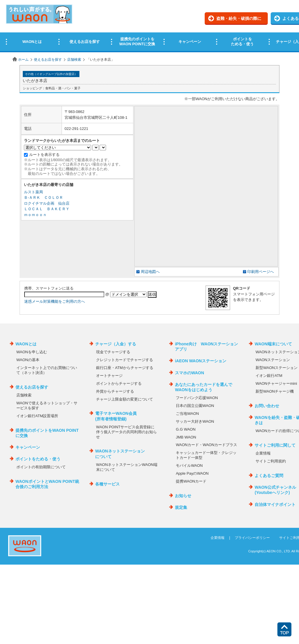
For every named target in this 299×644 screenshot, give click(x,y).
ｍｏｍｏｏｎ (35, 215)
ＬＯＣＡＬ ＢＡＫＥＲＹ (47, 209)
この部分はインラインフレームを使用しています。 (149, 27)
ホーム (23, 60)
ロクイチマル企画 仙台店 (47, 203)
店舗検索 (74, 60)
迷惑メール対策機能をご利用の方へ (55, 301)
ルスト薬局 (33, 192)
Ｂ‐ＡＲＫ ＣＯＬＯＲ (44, 197)
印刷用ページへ (261, 272)
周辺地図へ (150, 272)
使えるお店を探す (48, 60)
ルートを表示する (44, 155)
